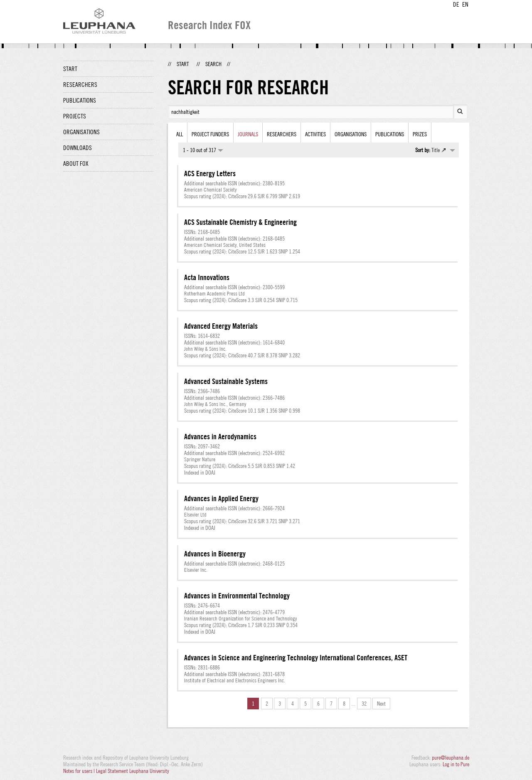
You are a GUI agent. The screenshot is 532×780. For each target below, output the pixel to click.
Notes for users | (80, 771)
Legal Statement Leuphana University (133, 771)
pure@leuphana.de (451, 758)
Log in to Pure (456, 764)
